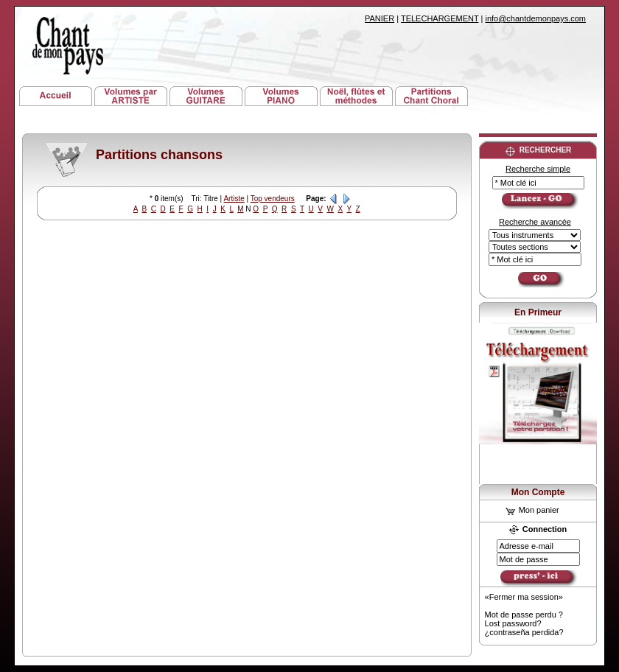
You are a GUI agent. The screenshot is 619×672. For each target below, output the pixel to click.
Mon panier (532, 510)
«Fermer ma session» (524, 597)
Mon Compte (538, 492)
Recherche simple (538, 169)
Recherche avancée (535, 222)
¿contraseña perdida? (524, 632)
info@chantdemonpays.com (535, 18)
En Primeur (538, 312)
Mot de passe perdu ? (524, 615)
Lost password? (513, 623)
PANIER (380, 18)
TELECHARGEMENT (440, 18)
